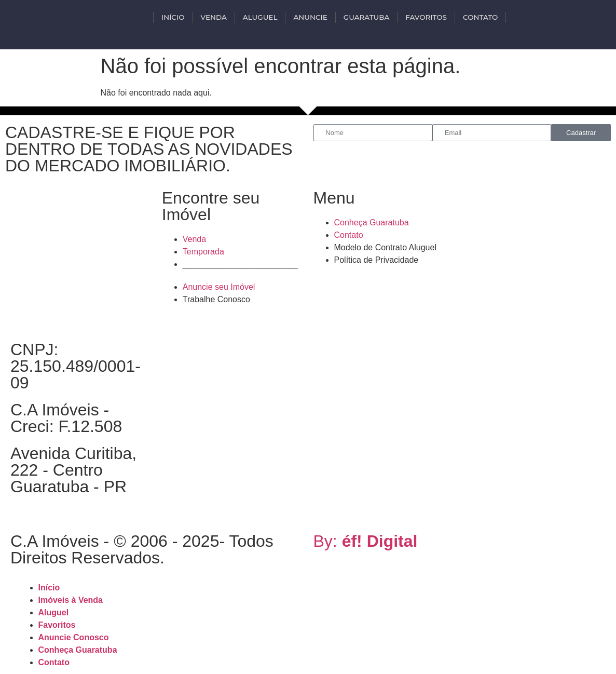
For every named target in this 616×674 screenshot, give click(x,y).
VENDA (214, 17)
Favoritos (426, 17)
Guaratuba (367, 17)
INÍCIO (173, 17)
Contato (480, 17)
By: (366, 541)
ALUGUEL (260, 17)
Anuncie (310, 17)
